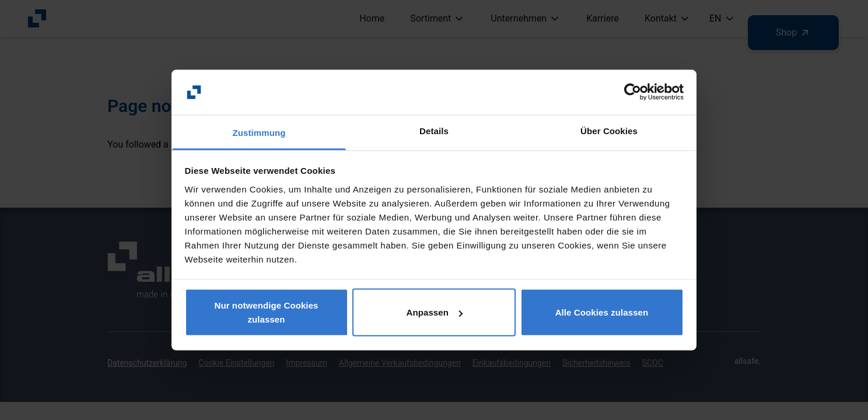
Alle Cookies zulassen (602, 312)
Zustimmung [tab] (259, 132)
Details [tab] (434, 130)
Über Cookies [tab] (609, 130)
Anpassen (435, 312)
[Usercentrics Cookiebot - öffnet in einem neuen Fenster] (633, 92)
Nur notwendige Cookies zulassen (266, 312)
